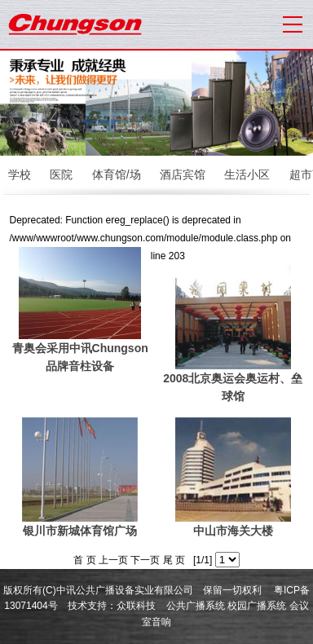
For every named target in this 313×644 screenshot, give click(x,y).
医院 (61, 174)
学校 (20, 174)
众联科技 (136, 606)
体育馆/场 (117, 174)
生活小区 (247, 174)
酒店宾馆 (183, 174)
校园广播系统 (257, 606)
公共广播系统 (196, 606)
